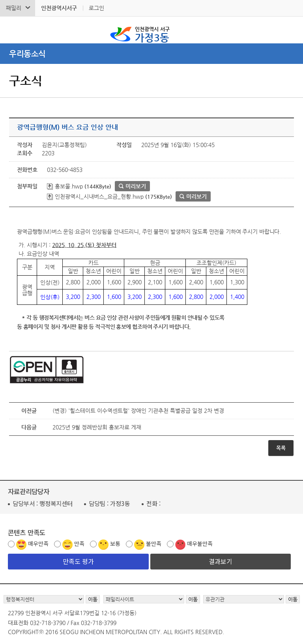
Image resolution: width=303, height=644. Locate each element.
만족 (79, 543)
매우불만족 (200, 543)
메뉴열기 (151, 54)
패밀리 (14, 8)
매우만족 (38, 543)
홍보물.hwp (65, 186)
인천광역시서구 (59, 8)
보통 (115, 543)
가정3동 (152, 34)
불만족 (154, 543)
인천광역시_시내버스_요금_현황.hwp (95, 196)
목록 (281, 448)
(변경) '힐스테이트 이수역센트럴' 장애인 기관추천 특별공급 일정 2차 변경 (138, 411)
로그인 (96, 8)
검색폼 (11, 30)
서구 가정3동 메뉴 (292, 30)
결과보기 (221, 561)
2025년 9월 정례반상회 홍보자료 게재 (97, 427)
